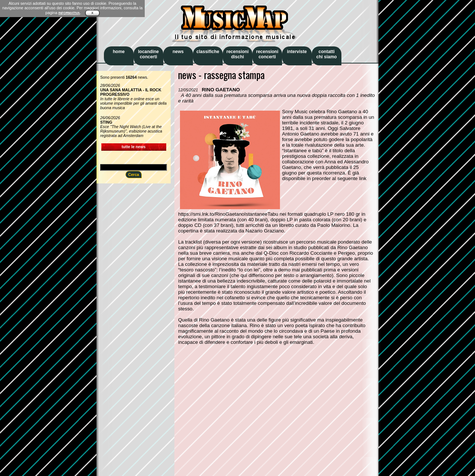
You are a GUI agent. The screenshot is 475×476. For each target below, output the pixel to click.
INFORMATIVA (69, 13)
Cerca (134, 175)
